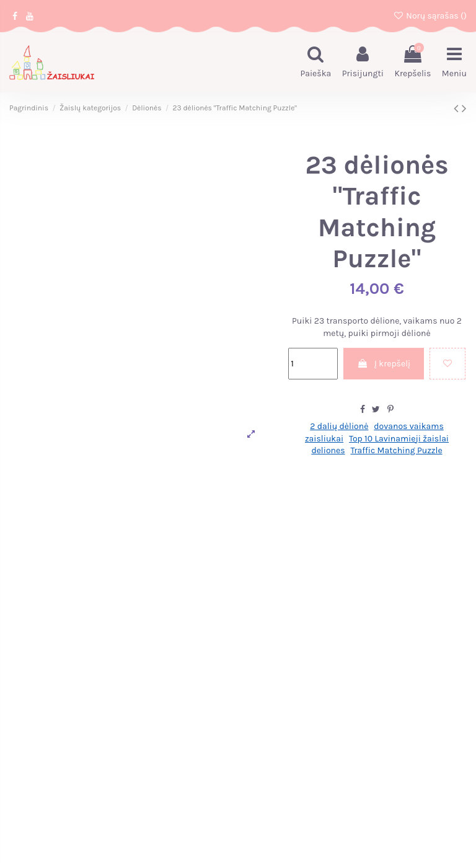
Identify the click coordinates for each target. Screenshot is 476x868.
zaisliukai (324, 439)
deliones (328, 450)
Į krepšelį (384, 364)
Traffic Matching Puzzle (397, 450)
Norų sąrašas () (430, 16)
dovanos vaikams (408, 426)
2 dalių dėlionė (339, 426)
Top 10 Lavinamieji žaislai (399, 439)
